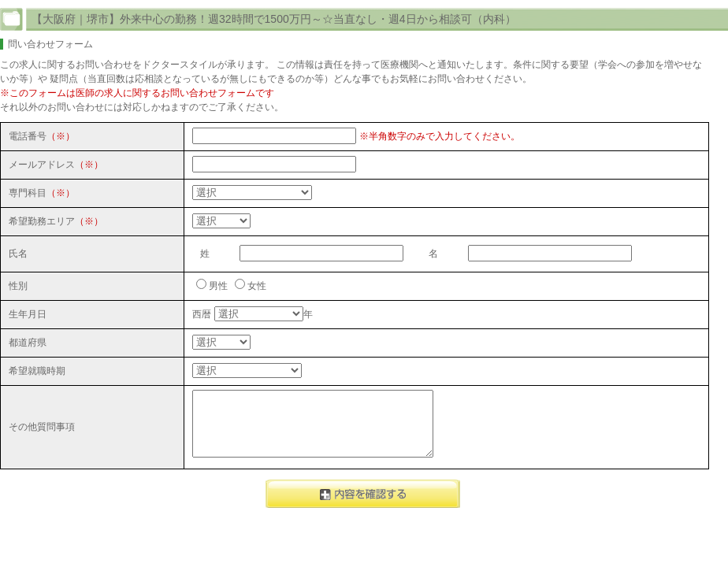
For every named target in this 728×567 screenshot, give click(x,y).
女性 (257, 286)
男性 (218, 286)
